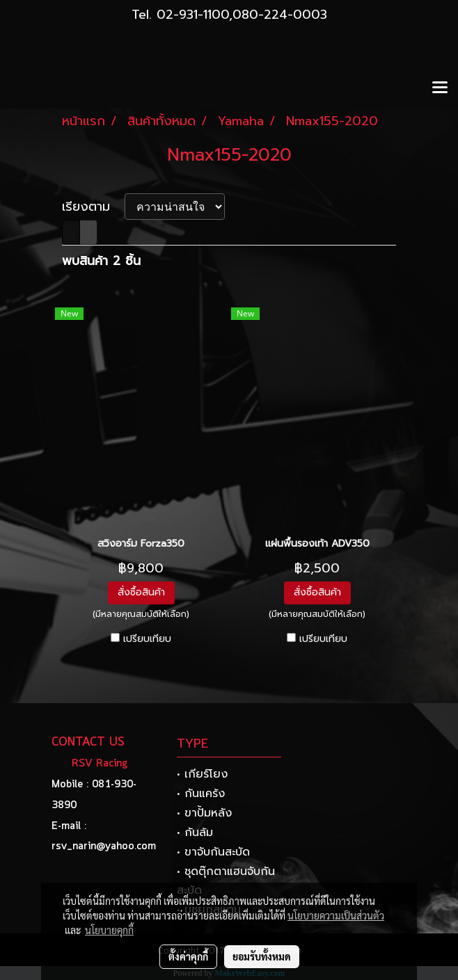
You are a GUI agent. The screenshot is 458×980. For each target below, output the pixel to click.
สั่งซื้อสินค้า (141, 592)
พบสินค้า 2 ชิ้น (101, 261)
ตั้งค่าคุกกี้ (188, 956)
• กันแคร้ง (201, 794)
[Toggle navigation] (440, 88)
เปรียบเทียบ (147, 639)
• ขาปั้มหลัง (204, 813)
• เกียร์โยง (202, 774)
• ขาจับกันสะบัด (213, 852)
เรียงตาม (93, 207)
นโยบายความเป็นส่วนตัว (336, 915)
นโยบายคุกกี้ (109, 930)
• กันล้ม (195, 833)
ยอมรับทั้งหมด (262, 956)
